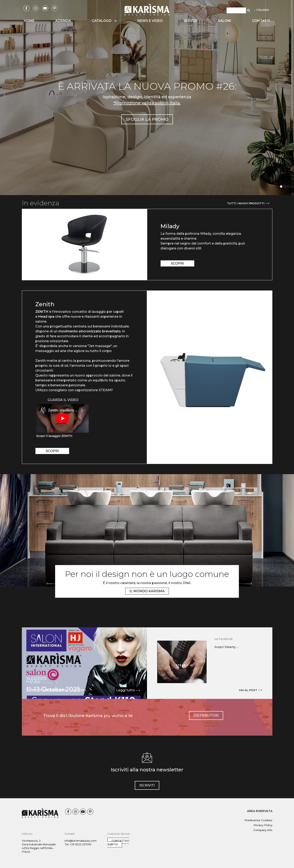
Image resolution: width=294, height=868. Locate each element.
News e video (150, 21)
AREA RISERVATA (260, 811)
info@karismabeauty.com (81, 841)
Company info (263, 830)
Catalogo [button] (104, 21)
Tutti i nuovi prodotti (248, 203)
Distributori (206, 716)
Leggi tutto (128, 690)
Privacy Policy (263, 825)
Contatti (261, 21)
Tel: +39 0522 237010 (78, 844)
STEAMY (106, 390)
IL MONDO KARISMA (147, 591)
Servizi (190, 21)
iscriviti (147, 785)
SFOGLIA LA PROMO (147, 119)
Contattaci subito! (118, 843)
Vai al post (251, 690)
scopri (177, 263)
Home (29, 21)
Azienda (63, 21)
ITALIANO (262, 10)
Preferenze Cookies (258, 820)
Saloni (224, 21)
